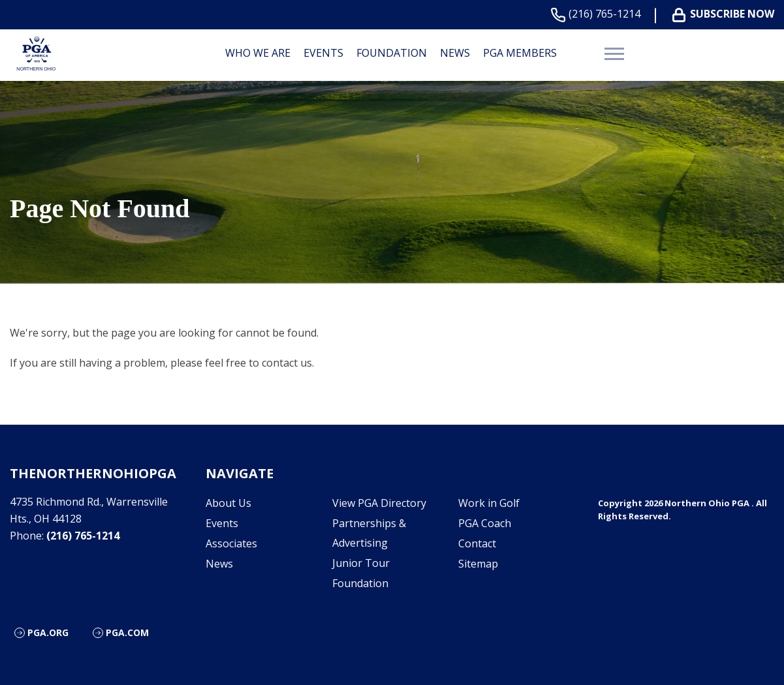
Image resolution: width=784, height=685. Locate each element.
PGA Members (520, 53)
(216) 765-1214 (598, 14)
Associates (231, 543)
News (455, 53)
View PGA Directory (379, 503)
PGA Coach (485, 523)
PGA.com (127, 632)
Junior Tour (361, 563)
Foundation (392, 53)
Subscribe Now (726, 14)
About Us (228, 503)
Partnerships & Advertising (369, 533)
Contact (477, 543)
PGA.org (48, 632)
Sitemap (478, 564)
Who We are (258, 53)
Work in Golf (489, 503)
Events (323, 53)
